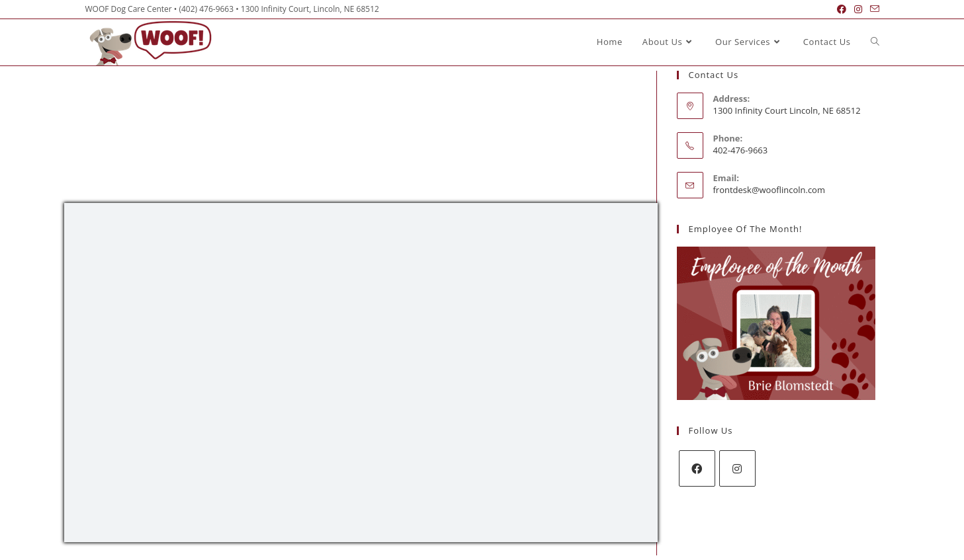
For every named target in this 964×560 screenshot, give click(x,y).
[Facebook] (697, 468)
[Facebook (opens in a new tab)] (842, 9)
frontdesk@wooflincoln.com (769, 190)
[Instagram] (737, 468)
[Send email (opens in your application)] (873, 9)
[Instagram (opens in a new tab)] (858, 9)
